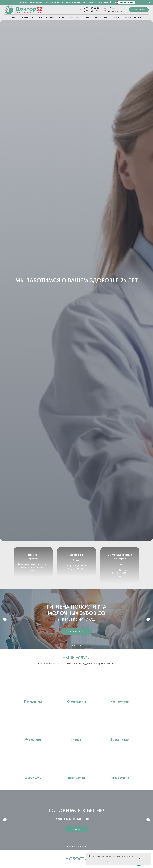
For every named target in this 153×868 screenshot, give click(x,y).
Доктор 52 (77, 558)
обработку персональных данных (117, 859)
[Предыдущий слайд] (5, 619)
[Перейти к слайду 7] (81, 846)
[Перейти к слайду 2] (74, 646)
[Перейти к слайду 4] (79, 646)
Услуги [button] (36, 17)
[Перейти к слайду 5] (81, 646)
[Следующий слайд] (148, 619)
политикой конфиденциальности (112, 862)
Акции (50, 17)
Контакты (101, 17)
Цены (61, 17)
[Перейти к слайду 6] (79, 846)
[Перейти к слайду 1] (72, 646)
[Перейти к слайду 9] (85, 846)
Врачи (24, 17)
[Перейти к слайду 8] (83, 846)
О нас (13, 17)
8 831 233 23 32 (91, 11)
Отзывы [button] (115, 17)
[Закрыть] (150, 2)
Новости (73, 17)
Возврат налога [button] (134, 17)
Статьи (87, 17)
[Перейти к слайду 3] (76, 646)
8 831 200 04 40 (92, 8)
